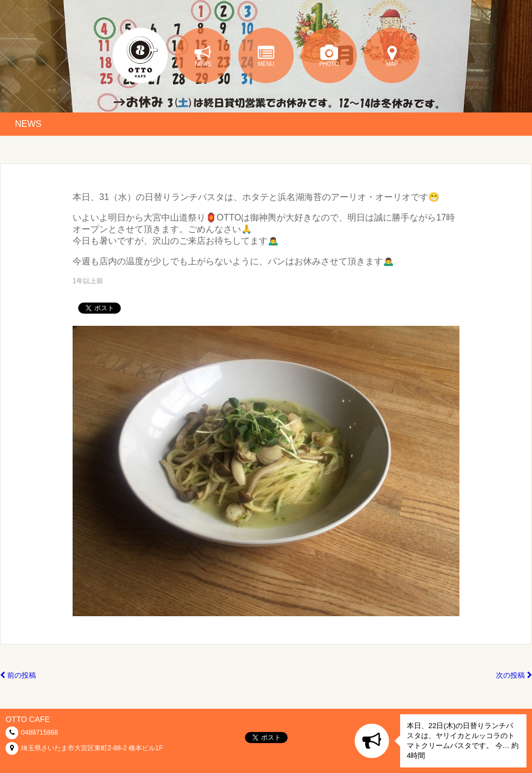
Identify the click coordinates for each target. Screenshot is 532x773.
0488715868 (40, 733)
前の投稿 (18, 675)
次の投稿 (514, 675)
